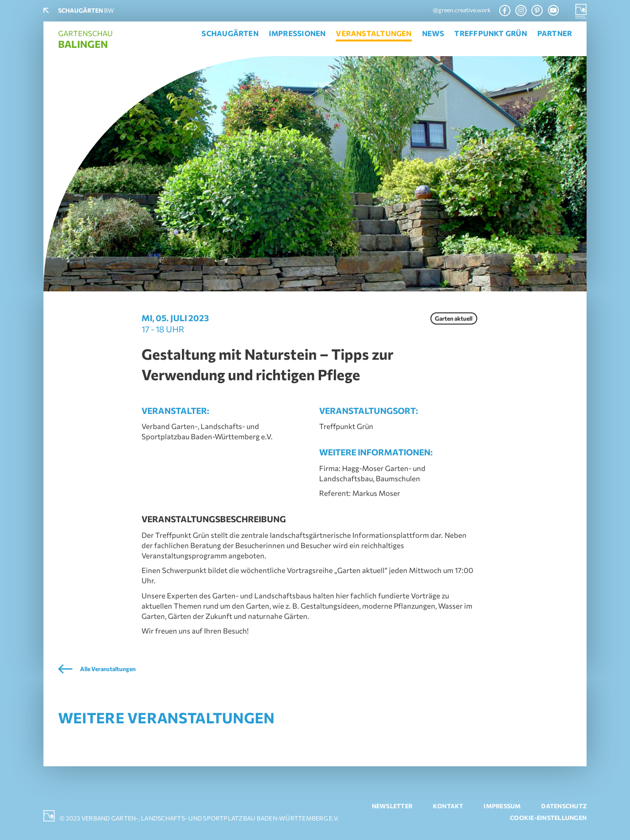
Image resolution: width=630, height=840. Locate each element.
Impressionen (297, 33)
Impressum (502, 806)
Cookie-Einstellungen (548, 818)
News (433, 33)
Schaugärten (230, 33)
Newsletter (392, 806)
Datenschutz (564, 806)
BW (86, 10)
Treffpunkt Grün (490, 33)
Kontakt (448, 806)
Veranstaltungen (374, 33)
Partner (555, 33)
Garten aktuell (454, 318)
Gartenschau (85, 39)
